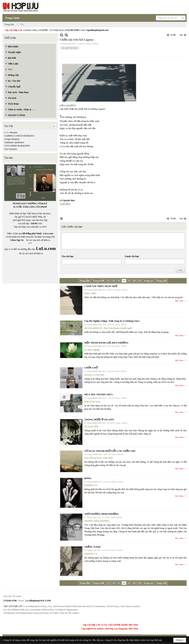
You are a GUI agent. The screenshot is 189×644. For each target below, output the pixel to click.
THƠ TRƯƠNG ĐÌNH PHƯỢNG (102, 514)
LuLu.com (48, 233)
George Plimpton (12, 139)
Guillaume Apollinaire (14, 142)
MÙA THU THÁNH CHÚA (99, 394)
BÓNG (88, 478)
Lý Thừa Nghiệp (92, 350)
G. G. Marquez (11, 132)
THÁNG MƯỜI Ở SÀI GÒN (99, 420)
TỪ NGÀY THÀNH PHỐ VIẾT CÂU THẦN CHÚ (110, 451)
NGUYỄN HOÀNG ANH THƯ (98, 458)
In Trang (61, 219)
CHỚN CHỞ (91, 368)
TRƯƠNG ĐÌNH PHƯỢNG (97, 521)
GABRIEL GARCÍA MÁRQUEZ (19, 136)
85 (119, 281)
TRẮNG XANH (92, 547)
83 (109, 281)
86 (124, 281)
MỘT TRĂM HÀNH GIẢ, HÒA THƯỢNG (106, 343)
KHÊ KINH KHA (92, 402)
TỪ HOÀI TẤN (91, 427)
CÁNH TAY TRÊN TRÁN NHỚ (101, 286)
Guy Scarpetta (11, 149)
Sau (181, 35)
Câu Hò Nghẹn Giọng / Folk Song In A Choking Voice (112, 321)
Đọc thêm (179, 301)
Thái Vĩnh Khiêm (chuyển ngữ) (118, 328)
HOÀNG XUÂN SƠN (94, 375)
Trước (173, 35)
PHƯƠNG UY (91, 485)
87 (129, 281)
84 (114, 281)
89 (140, 281)
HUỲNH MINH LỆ (93, 328)
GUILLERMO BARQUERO (17, 146)
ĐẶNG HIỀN (90, 293)
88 (134, 281)
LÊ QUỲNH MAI (69, 48)
